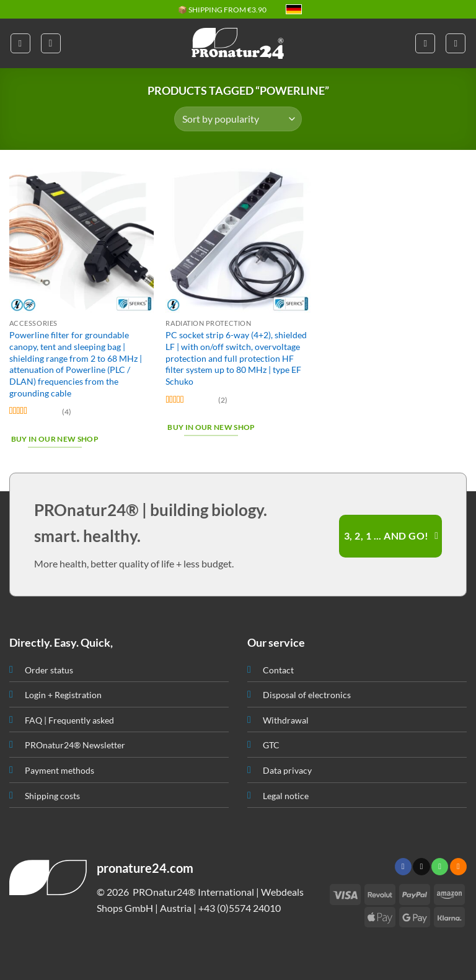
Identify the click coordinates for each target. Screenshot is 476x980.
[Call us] (440, 867)
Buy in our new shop (55, 439)
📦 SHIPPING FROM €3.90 (222, 10)
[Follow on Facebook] (403, 867)
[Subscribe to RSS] (458, 867)
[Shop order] (238, 119)
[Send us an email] (421, 867)
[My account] (425, 43)
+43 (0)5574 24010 (240, 908)
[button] (20, 43)
